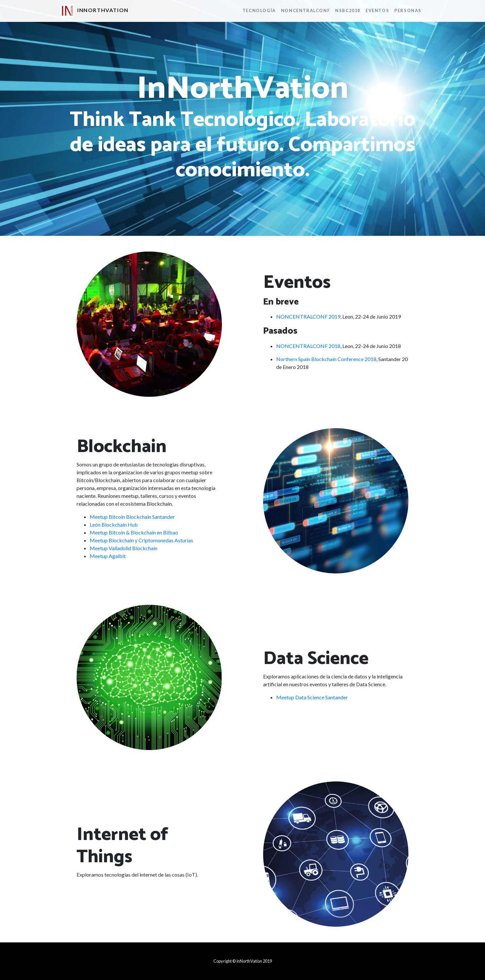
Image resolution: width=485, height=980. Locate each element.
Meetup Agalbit (108, 556)
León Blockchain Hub (114, 525)
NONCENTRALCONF (305, 10)
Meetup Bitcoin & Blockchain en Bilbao (134, 532)
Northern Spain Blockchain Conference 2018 (326, 359)
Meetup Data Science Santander (312, 697)
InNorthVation (95, 11)
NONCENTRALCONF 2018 (308, 346)
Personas (408, 10)
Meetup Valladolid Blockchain (124, 548)
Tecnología (259, 10)
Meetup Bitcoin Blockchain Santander (132, 517)
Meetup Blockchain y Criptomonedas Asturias (141, 540)
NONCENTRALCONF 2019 (308, 316)
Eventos (377, 10)
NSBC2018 (348, 10)
